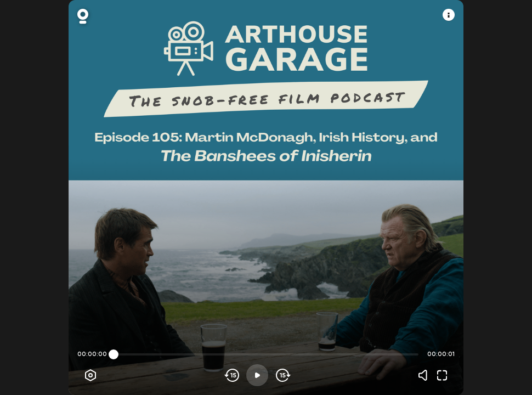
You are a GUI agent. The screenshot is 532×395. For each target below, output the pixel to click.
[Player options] (90, 375)
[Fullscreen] (442, 375)
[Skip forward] (282, 375)
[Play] (257, 375)
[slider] (114, 354)
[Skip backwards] (232, 375)
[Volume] (426, 375)
